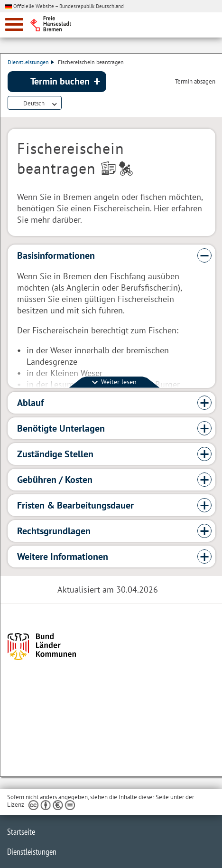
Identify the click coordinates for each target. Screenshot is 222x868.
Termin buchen (60, 81)
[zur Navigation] (14, 24)
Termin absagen (195, 82)
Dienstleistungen (31, 62)
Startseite (21, 832)
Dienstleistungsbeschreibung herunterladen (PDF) (67, 104)
